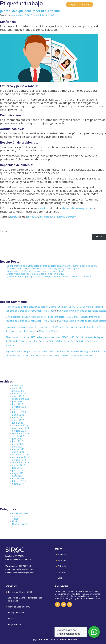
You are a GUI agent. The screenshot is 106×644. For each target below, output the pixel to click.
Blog (60, 578)
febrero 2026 (19, 394)
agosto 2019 (19, 465)
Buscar (4, 231)
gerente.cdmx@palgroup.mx (22, 573)
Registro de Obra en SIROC (20, 592)
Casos (15, 519)
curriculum (33, 217)
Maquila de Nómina (49, 331)
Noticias (14, 217)
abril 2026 (17, 388)
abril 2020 (17, 447)
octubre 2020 (19, 431)
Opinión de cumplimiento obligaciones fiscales (82, 311)
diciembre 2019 (20, 455)
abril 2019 (17, 476)
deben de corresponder (77, 208)
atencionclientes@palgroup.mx (23, 569)
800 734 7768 (25, 566)
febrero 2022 (19, 417)
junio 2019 (18, 470)
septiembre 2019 (21, 463)
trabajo (48, 217)
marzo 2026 (18, 391)
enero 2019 (18, 484)
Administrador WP (45, 15)
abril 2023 (17, 409)
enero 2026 (18, 396)
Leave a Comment (67, 217)
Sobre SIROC (64, 554)
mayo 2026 (18, 386)
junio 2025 (18, 404)
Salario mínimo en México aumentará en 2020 (70, 355)
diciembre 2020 (20, 425)
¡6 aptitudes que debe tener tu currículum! (31, 11)
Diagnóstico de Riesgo (79, 4)
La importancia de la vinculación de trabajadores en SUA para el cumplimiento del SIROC (52, 266)
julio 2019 (17, 468)
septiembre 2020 (21, 433)
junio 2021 (18, 423)
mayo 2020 (18, 444)
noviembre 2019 (20, 457)
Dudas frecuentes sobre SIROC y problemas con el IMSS (35, 274)
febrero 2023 (19, 412)
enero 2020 (18, 452)
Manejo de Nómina (17, 613)
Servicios (62, 560)
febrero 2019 (19, 481)
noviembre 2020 (20, 428)
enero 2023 (18, 415)
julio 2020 (17, 439)
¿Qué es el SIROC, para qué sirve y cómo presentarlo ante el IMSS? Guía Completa (49, 276)
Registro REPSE (15, 624)
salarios (43, 208)
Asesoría (17, 516)
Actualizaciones (20, 513)
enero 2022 (18, 420)
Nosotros (62, 572)
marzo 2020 (18, 449)
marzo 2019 (18, 478)
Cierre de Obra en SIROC (19, 607)
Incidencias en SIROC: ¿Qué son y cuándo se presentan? (35, 271)
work (55, 217)
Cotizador (62, 566)
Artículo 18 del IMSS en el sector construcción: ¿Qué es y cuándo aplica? (43, 268)
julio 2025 (17, 402)
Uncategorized (20, 524)
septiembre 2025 (21, 399)
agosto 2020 (19, 436)
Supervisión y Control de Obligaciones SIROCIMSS (25, 599)
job (41, 217)
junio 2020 (18, 441)
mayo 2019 (18, 473)
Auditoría (12, 618)
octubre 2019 (19, 460)
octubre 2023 (19, 407)
